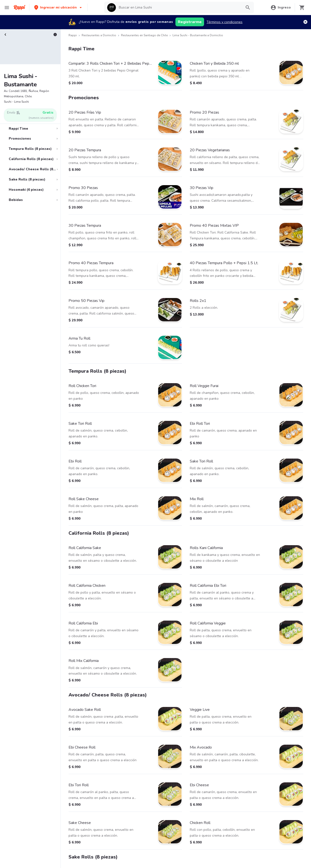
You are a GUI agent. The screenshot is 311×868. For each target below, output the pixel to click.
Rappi (73, 35)
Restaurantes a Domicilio (99, 35)
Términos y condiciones (225, 22)
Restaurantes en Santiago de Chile (144, 35)
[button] (58, 7)
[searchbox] (179, 8)
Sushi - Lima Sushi (16, 102)
